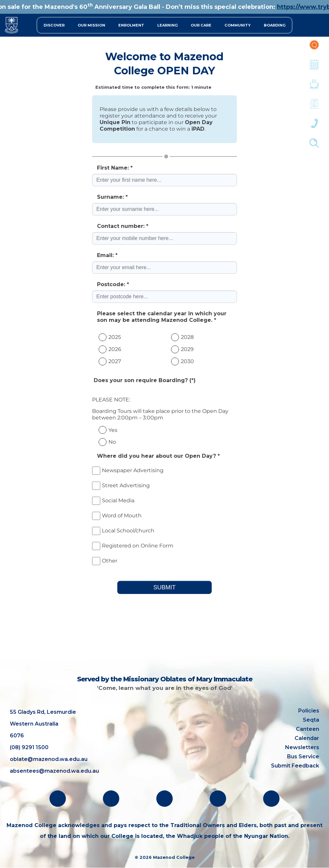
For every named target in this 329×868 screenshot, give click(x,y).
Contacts (314, 127)
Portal (314, 48)
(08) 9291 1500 (29, 747)
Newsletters (314, 107)
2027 (115, 361)
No (112, 442)
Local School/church (123, 531)
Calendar (314, 68)
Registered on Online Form (133, 546)
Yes (113, 430)
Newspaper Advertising (128, 470)
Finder (314, 146)
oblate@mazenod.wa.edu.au (49, 759)
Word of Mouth (117, 516)
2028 (187, 337)
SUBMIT (164, 587)
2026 (115, 349)
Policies (309, 711)
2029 (187, 349)
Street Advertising (121, 485)
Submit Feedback (295, 766)
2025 (115, 337)
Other (105, 561)
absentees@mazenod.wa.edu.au (54, 771)
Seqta (311, 720)
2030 (187, 361)
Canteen (314, 87)
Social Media (113, 500)
